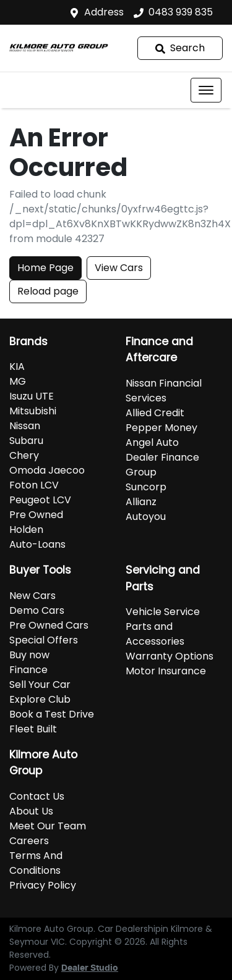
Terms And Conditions (36, 863)
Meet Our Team (48, 826)
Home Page (45, 268)
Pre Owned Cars (49, 625)
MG (18, 381)
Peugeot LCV (40, 500)
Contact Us (37, 796)
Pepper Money (161, 428)
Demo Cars (37, 610)
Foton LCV (34, 485)
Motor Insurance (166, 671)
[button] (206, 90)
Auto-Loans (37, 544)
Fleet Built (33, 729)
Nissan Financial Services (164, 391)
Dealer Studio (90, 968)
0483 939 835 (181, 12)
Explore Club (40, 699)
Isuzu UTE (32, 396)
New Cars (32, 596)
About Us (31, 811)
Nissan (25, 426)
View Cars (119, 268)
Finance (28, 670)
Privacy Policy (43, 885)
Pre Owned (36, 515)
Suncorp (146, 487)
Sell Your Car (40, 685)
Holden (26, 530)
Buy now (29, 655)
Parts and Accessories (155, 634)
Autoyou (146, 517)
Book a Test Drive (52, 714)
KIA (17, 366)
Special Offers (44, 640)
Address (104, 12)
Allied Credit (155, 413)
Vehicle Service (163, 612)
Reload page (48, 291)
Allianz (141, 502)
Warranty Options (170, 656)
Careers (29, 841)
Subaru (26, 441)
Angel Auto (152, 442)
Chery (24, 455)
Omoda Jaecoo (47, 470)
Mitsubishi (33, 411)
